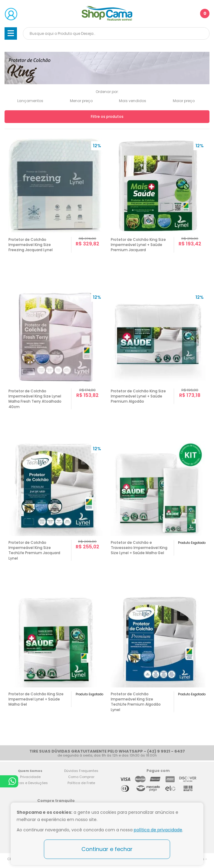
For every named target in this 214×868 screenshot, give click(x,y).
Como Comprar (81, 777)
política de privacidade (158, 830)
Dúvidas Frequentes (81, 771)
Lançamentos (30, 101)
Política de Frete (81, 783)
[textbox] (116, 33)
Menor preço (81, 101)
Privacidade (30, 777)
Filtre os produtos (107, 116)
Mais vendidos (133, 101)
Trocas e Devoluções (30, 783)
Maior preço (184, 101)
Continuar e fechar (107, 849)
